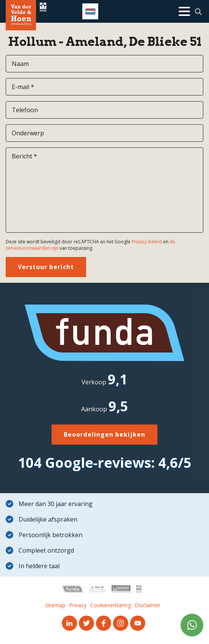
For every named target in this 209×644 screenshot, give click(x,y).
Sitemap (55, 605)
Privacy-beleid (147, 242)
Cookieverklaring (111, 605)
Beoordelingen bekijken (104, 434)
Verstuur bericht (46, 267)
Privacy (78, 605)
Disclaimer (148, 605)
